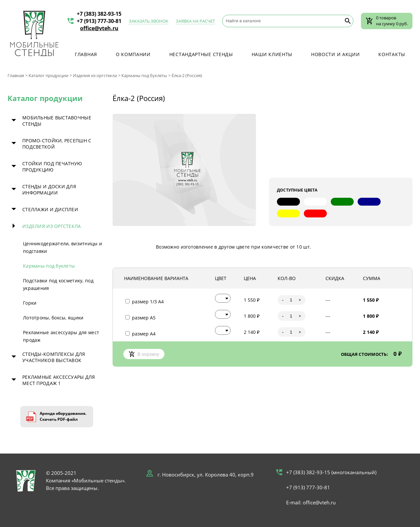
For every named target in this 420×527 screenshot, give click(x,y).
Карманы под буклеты (144, 75)
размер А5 (140, 318)
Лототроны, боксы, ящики (53, 318)
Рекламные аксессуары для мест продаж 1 (59, 380)
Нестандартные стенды (201, 54)
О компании (133, 54)
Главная (86, 54)
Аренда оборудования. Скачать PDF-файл (63, 416)
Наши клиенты (272, 54)
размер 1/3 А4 (145, 302)
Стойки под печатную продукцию (52, 167)
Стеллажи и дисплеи (50, 209)
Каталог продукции (48, 75)
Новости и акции (336, 54)
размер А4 (140, 334)
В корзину (144, 354)
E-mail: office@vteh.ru (311, 502)
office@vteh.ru (99, 28)
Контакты (392, 54)
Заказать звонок (149, 21)
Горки (30, 303)
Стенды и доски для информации (49, 190)
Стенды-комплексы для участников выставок (54, 357)
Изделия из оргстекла (95, 75)
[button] (223, 298)
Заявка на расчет (195, 21)
